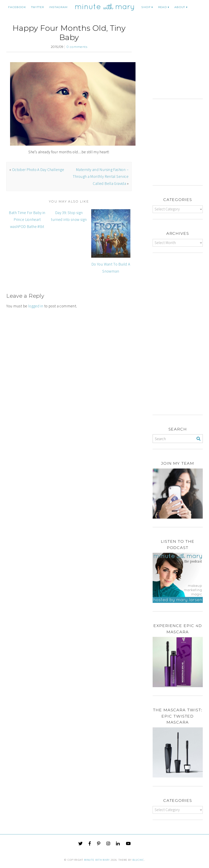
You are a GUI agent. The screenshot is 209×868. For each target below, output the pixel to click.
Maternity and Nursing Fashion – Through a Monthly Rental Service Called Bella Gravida (101, 177)
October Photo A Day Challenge (38, 170)
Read (162, 7)
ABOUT (180, 7)
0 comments (77, 47)
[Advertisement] (181, 61)
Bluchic (138, 860)
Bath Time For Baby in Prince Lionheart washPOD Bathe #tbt (27, 220)
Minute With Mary (97, 860)
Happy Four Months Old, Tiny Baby (69, 33)
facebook (17, 7)
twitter (38, 7)
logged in (36, 306)
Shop (146, 7)
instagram (58, 7)
